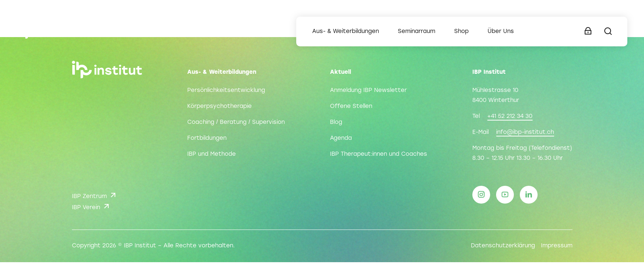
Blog (336, 122)
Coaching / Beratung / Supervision (236, 122)
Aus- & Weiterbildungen (346, 32)
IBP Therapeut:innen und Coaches (379, 154)
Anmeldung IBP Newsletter (368, 90)
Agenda (341, 138)
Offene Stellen (351, 106)
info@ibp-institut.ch (525, 132)
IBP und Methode (212, 154)
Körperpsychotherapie (219, 106)
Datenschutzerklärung (503, 246)
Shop (461, 32)
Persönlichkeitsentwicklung (226, 90)
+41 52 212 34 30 (510, 116)
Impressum (557, 246)
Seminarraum (417, 32)
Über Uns (501, 32)
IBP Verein (91, 206)
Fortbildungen (207, 138)
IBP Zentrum (95, 195)
